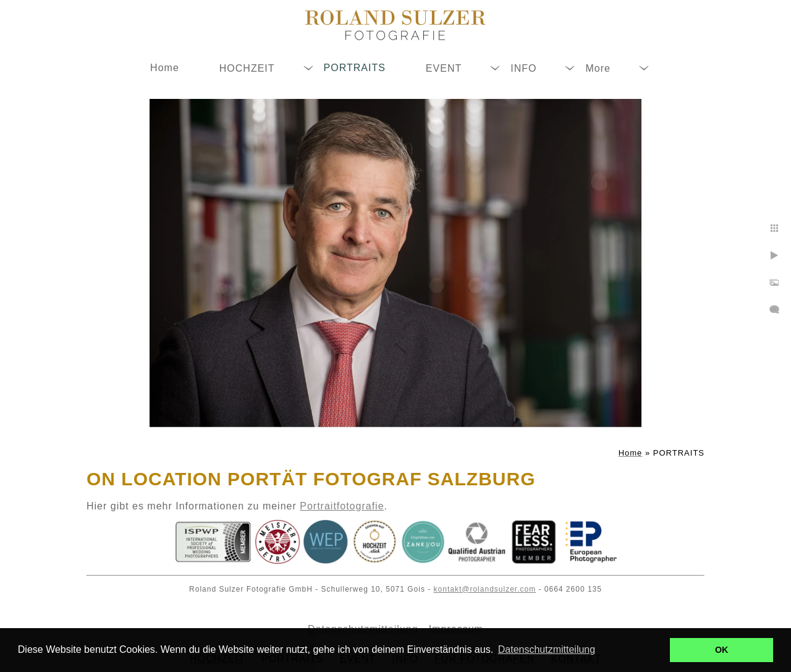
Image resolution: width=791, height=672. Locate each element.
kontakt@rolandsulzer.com (485, 589)
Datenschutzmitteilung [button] (547, 649)
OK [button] (722, 650)
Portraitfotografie (342, 506)
